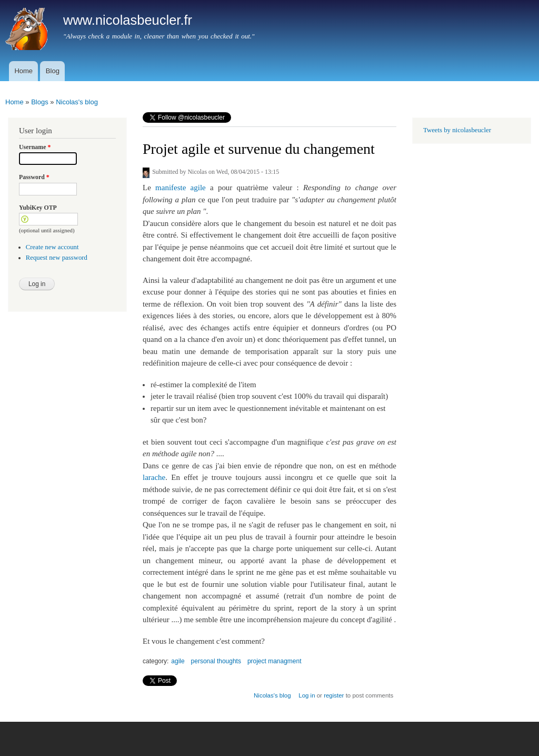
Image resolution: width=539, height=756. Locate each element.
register (334, 695)
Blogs (40, 102)
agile (178, 661)
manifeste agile (181, 188)
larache (154, 477)
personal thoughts (216, 661)
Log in (307, 695)
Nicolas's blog (77, 102)
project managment (275, 661)
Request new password (57, 258)
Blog (53, 71)
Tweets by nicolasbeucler (457, 130)
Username (35, 147)
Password (34, 177)
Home (23, 71)
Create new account (52, 247)
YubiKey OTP (38, 208)
